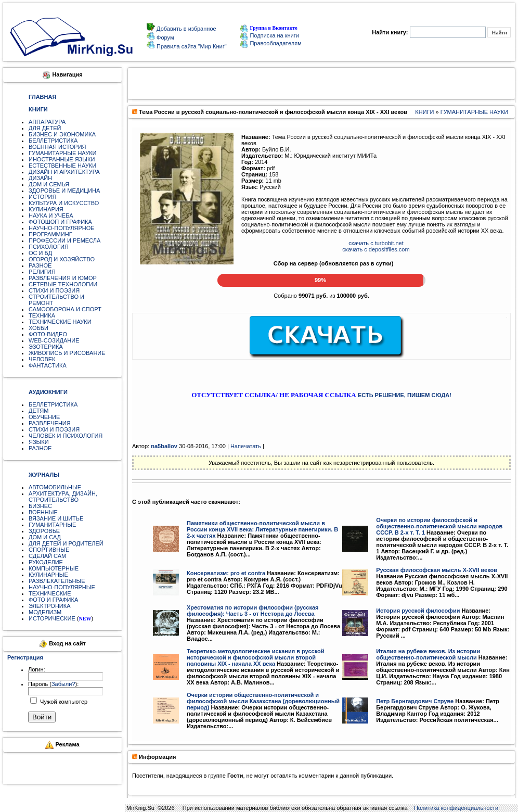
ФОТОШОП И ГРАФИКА (60, 222)
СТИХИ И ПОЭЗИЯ (54, 290)
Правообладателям (270, 43)
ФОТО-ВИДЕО (48, 334)
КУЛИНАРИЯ (46, 209)
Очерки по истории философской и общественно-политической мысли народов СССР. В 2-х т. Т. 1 (439, 526)
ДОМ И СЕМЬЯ (49, 184)
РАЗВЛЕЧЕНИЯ (50, 423)
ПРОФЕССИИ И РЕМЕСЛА (64, 240)
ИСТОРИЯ (42, 197)
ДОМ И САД (45, 537)
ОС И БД (40, 253)
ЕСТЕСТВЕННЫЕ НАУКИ (62, 166)
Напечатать (246, 446)
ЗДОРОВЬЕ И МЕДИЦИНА (64, 191)
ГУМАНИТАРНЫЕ (52, 525)
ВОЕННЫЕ (43, 512)
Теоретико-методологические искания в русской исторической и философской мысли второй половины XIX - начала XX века (255, 657)
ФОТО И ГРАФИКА (53, 600)
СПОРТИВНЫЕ (49, 550)
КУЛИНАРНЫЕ (48, 575)
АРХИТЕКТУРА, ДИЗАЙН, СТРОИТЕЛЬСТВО (63, 497)
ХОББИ (38, 328)
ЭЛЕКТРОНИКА (49, 606)
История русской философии (418, 611)
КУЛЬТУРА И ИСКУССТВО (64, 203)
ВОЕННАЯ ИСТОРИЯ (57, 147)
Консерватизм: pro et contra (226, 573)
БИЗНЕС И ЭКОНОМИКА (62, 134)
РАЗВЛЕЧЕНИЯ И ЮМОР (63, 278)
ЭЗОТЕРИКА (46, 347)
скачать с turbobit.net (376, 243)
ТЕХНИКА (42, 315)
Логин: (37, 669)
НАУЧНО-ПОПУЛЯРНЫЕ (62, 587)
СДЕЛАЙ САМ (47, 556)
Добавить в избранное (186, 29)
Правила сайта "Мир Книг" (191, 46)
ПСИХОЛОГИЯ (49, 247)
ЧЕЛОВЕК (42, 359)
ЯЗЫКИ (39, 442)
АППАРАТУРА (47, 122)
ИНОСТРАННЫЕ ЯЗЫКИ (62, 159)
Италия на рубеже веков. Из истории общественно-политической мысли (428, 654)
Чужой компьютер (63, 702)
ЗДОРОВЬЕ (44, 531)
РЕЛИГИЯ (42, 272)
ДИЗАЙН (40, 178)
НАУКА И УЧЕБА (51, 215)
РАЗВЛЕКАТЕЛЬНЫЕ (57, 581)
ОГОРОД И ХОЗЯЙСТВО (62, 259)
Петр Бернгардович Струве (415, 701)
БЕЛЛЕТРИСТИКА (53, 141)
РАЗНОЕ (40, 265)
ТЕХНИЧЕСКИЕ (50, 593)
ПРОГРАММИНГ (50, 234)
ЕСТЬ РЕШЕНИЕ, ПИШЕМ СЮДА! (405, 395)
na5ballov (164, 446)
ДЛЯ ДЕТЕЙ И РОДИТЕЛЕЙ (66, 543)
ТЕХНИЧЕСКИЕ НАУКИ (60, 322)
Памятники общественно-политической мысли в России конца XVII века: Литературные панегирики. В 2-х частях (262, 529)
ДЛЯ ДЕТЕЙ (45, 128)
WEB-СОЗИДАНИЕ (54, 340)
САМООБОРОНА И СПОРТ (65, 309)
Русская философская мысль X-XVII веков (437, 570)
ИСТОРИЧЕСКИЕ (52, 618)
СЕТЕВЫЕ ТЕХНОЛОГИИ (63, 284)
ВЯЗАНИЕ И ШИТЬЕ (56, 518)
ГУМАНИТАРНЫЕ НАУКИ (63, 153)
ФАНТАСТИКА (48, 365)
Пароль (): (53, 684)
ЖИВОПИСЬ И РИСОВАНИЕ (67, 353)
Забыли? (63, 684)
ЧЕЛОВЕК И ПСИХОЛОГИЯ (66, 436)
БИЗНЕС (40, 506)
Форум (164, 37)
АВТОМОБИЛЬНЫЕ (55, 487)
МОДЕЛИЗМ (45, 612)
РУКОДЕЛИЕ (46, 562)
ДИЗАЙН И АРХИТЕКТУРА (64, 172)
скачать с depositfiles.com (376, 249)
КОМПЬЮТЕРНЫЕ (54, 568)
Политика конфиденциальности (456, 808)
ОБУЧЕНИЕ (44, 417)
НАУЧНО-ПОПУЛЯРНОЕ (62, 228)
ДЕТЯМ (38, 411)
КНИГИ (424, 112)
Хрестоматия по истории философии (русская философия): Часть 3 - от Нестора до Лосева (252, 611)
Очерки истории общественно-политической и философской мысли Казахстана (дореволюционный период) (263, 701)
